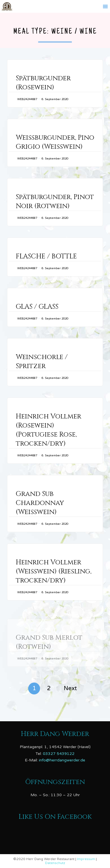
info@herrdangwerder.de (62, 760)
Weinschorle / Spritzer (42, 362)
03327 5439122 (59, 754)
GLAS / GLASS (37, 307)
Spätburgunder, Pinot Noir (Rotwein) (55, 202)
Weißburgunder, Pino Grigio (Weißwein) (55, 142)
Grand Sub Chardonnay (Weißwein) (40, 511)
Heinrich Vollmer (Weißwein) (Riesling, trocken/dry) (54, 584)
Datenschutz (55, 863)
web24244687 (27, 99)
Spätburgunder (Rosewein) (43, 83)
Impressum (86, 859)
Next (70, 688)
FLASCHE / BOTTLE (46, 256)
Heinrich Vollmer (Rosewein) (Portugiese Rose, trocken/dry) (49, 431)
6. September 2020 (55, 99)
